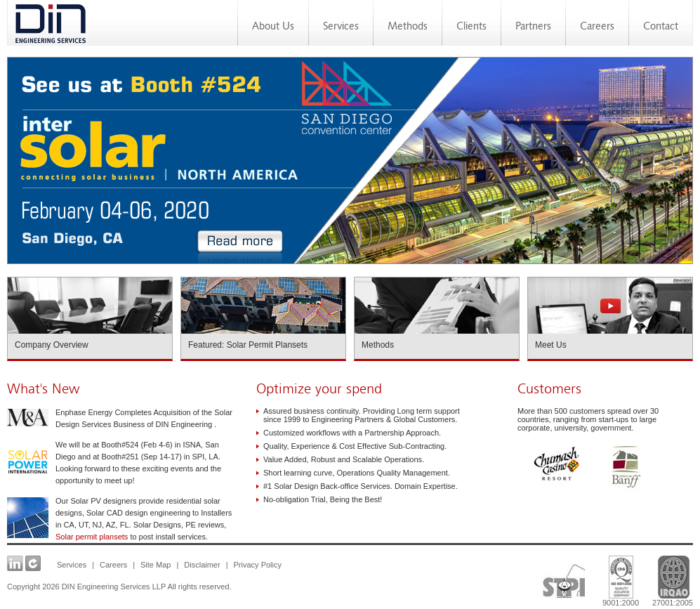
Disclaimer (202, 565)
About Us (273, 27)
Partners (533, 27)
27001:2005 (671, 577)
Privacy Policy (258, 565)
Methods (408, 27)
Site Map (156, 565)
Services (341, 27)
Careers (597, 27)
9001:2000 (621, 577)
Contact (661, 27)
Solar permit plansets (92, 537)
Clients (471, 27)
